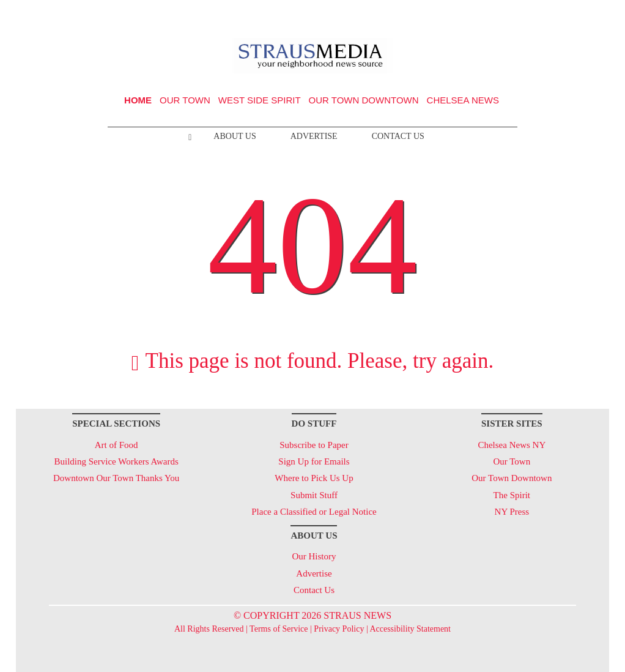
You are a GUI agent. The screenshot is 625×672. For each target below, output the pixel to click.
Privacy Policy (339, 629)
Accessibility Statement (410, 629)
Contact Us (398, 136)
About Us (235, 136)
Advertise (314, 136)
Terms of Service (279, 629)
